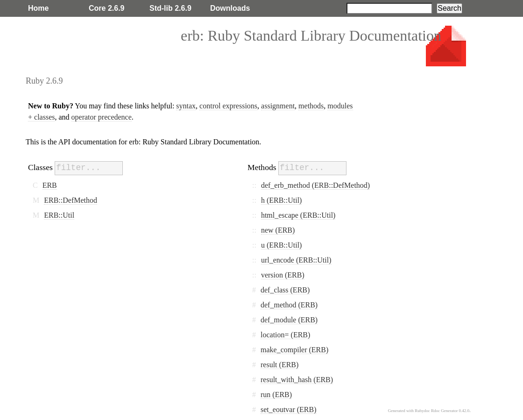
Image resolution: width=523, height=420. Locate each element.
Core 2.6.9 (106, 8)
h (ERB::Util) (282, 200)
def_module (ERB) (289, 320)
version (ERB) (283, 275)
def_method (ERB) (289, 305)
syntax (186, 106)
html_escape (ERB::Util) (298, 215)
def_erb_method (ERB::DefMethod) (315, 185)
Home (38, 8)
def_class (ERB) (285, 290)
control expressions (228, 106)
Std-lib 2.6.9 (170, 8)
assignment (278, 106)
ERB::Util (59, 215)
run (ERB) (276, 395)
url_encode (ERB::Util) (296, 260)
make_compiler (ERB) (294, 350)
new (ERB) (278, 230)
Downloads (230, 8)
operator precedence (102, 117)
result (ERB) (279, 365)
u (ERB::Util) (282, 245)
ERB (50, 185)
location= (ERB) (285, 335)
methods (311, 106)
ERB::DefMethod (71, 200)
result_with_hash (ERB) (297, 380)
